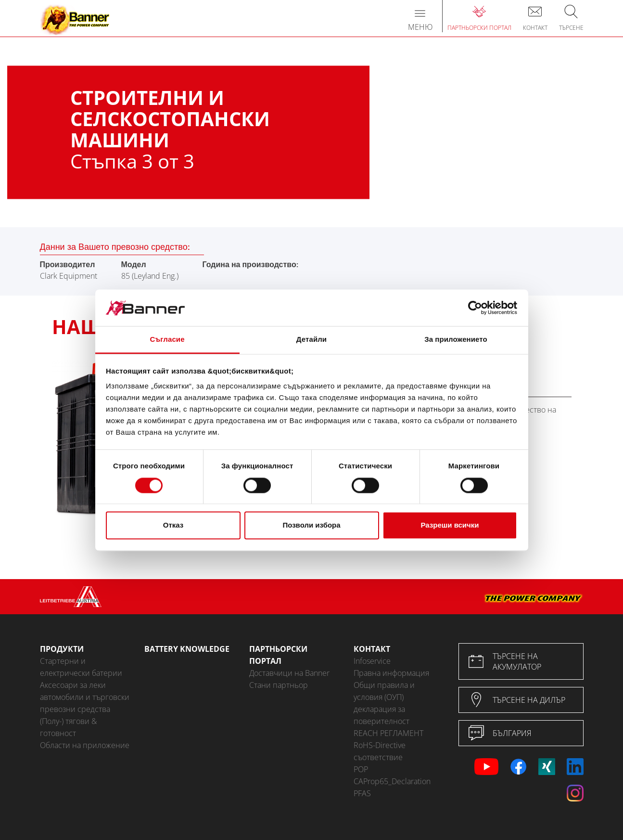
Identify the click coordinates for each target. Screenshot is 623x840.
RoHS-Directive (380, 745)
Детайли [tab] (311, 340)
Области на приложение (85, 745)
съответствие (378, 757)
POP (361, 769)
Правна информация (391, 673)
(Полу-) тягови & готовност (68, 727)
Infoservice (372, 661)
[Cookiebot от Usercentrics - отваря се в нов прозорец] (475, 308)
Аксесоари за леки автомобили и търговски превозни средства (85, 697)
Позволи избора (311, 525)
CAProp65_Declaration (392, 781)
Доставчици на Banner (289, 673)
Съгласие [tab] (167, 340)
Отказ (173, 525)
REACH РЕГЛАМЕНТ (388, 733)
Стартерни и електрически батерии (81, 667)
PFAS (362, 793)
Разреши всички (450, 525)
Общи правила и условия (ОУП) (384, 691)
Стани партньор (279, 685)
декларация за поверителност (381, 715)
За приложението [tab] (456, 340)
